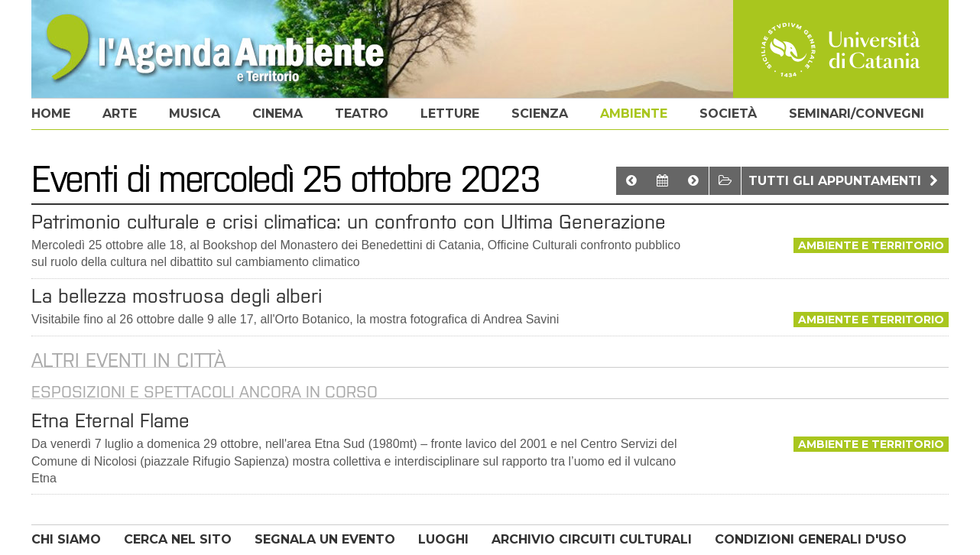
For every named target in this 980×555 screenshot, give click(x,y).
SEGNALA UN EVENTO (325, 539)
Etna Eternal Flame (110, 420)
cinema (277, 114)
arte (120, 114)
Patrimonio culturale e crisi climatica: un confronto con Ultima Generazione (349, 222)
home (51, 114)
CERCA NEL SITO (178, 539)
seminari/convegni (857, 114)
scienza (540, 114)
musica (195, 114)
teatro (362, 114)
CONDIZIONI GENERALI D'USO (811, 539)
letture (450, 114)
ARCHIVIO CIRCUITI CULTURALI (592, 539)
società (728, 114)
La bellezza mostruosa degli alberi (177, 296)
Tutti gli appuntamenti (845, 181)
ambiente (634, 114)
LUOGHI (443, 539)
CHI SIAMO (66, 539)
